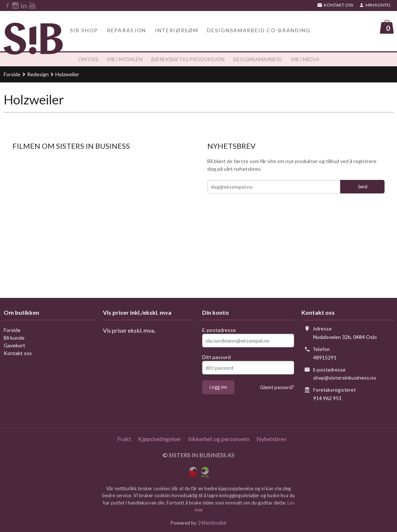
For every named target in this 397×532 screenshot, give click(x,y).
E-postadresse (219, 328)
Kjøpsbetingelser (160, 437)
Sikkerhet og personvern (219, 437)
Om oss (88, 57)
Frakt (124, 437)
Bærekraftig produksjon (188, 57)
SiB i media (305, 57)
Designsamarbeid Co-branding (259, 27)
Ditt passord (216, 355)
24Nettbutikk (212, 521)
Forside (12, 72)
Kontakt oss (18, 351)
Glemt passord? (277, 385)
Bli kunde (14, 336)
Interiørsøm (177, 27)
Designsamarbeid (258, 57)
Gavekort (14, 343)
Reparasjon (127, 27)
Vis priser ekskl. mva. (129, 328)
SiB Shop (84, 27)
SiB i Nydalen (125, 57)
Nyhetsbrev (271, 437)
